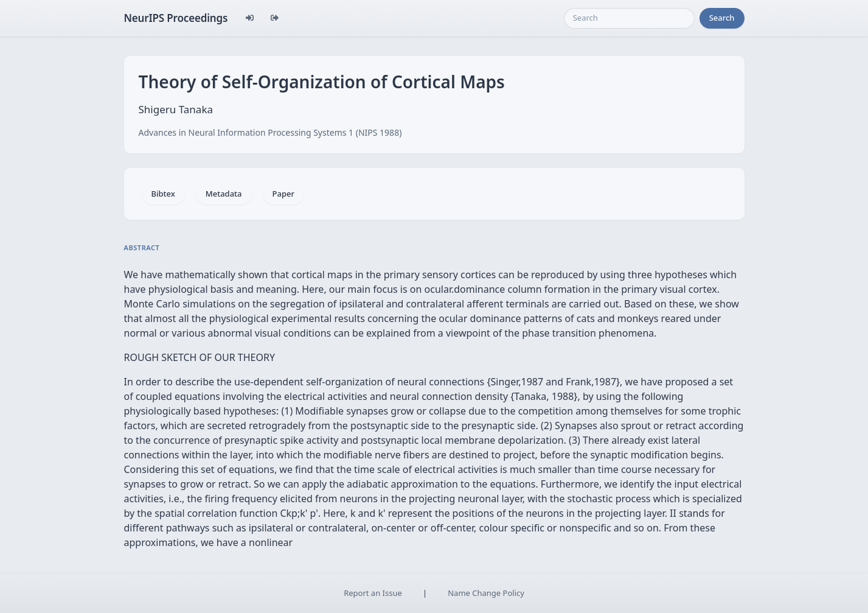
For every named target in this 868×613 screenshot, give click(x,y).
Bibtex (163, 194)
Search (722, 18)
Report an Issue (373, 593)
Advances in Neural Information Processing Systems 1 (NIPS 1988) (270, 132)
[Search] (629, 18)
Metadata (224, 194)
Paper (283, 194)
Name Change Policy (486, 593)
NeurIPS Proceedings (176, 18)
